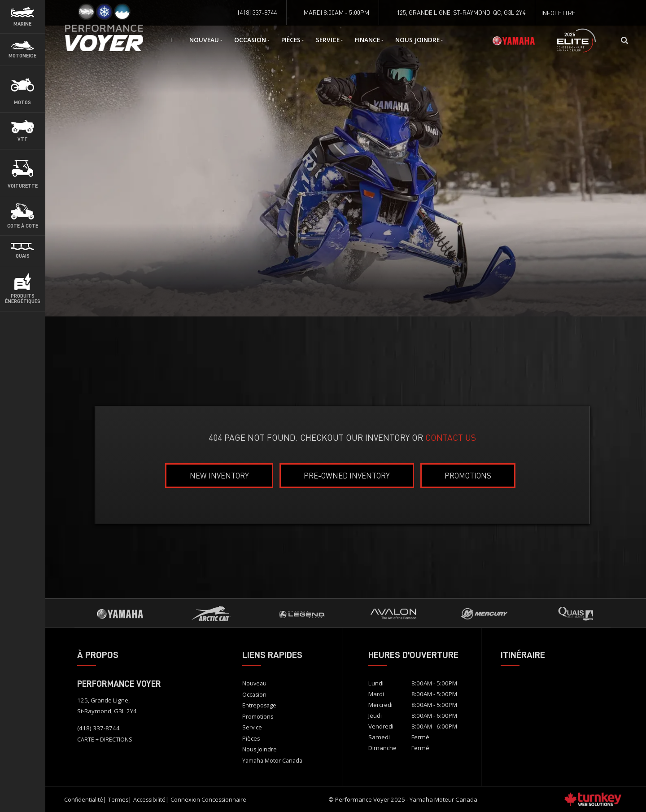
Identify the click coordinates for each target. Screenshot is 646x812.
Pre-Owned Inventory (347, 476)
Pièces (251, 739)
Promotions (468, 476)
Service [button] (329, 40)
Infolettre (559, 13)
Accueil (114, 40)
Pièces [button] (292, 40)
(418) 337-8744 (98, 728)
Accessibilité (149, 800)
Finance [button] (369, 40)
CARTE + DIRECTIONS (105, 740)
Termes (118, 800)
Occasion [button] (252, 40)
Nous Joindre (260, 749)
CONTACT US (451, 437)
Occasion (254, 695)
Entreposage (259, 705)
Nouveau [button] (206, 40)
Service (252, 727)
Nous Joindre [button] (419, 40)
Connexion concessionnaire (208, 800)
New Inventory (219, 476)
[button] (23, 17)
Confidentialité (84, 800)
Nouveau (254, 683)
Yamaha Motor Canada (272, 761)
